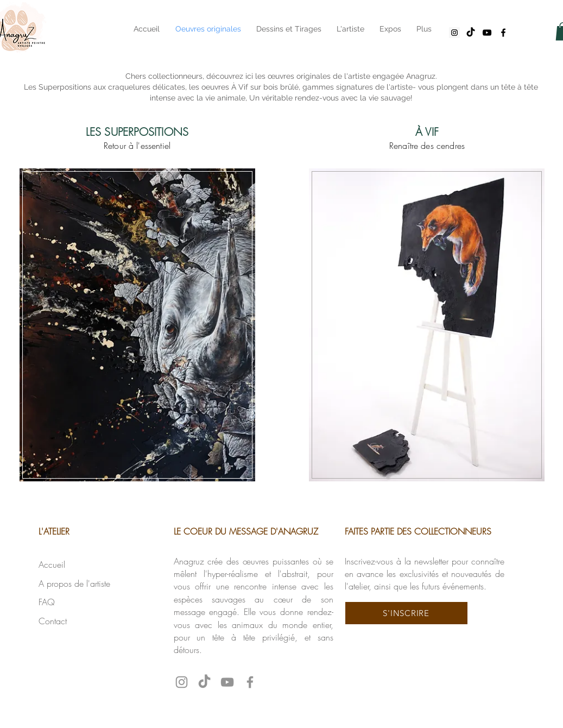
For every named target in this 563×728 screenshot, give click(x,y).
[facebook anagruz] (503, 33)
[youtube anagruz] (487, 33)
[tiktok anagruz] (471, 33)
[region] (137, 323)
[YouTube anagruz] (227, 682)
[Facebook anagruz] (250, 682)
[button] (406, 613)
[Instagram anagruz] (454, 33)
